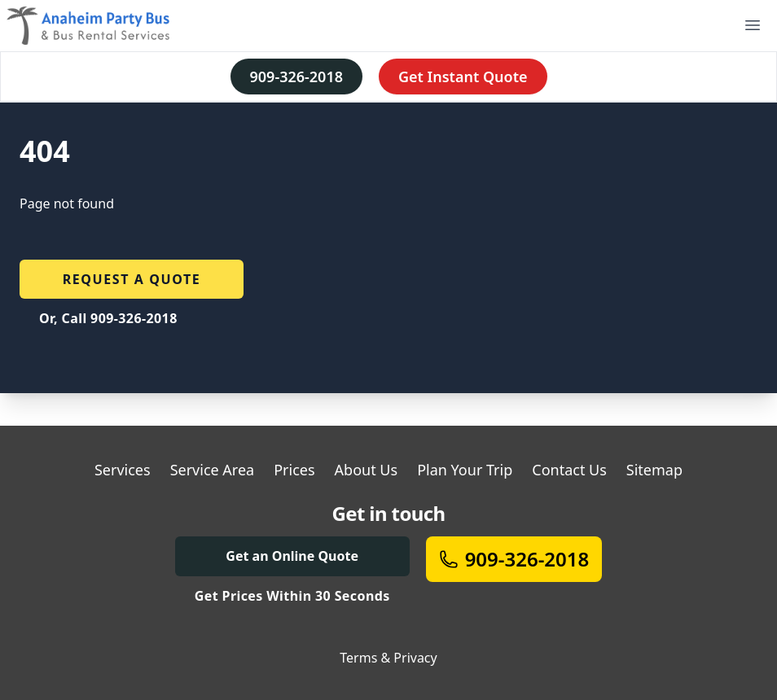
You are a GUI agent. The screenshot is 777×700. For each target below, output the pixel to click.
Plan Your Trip (465, 470)
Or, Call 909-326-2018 (108, 318)
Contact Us (569, 470)
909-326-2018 (296, 77)
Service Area (213, 470)
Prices (294, 470)
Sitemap (654, 470)
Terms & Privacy (388, 658)
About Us (367, 470)
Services (123, 470)
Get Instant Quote (463, 77)
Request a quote (132, 279)
